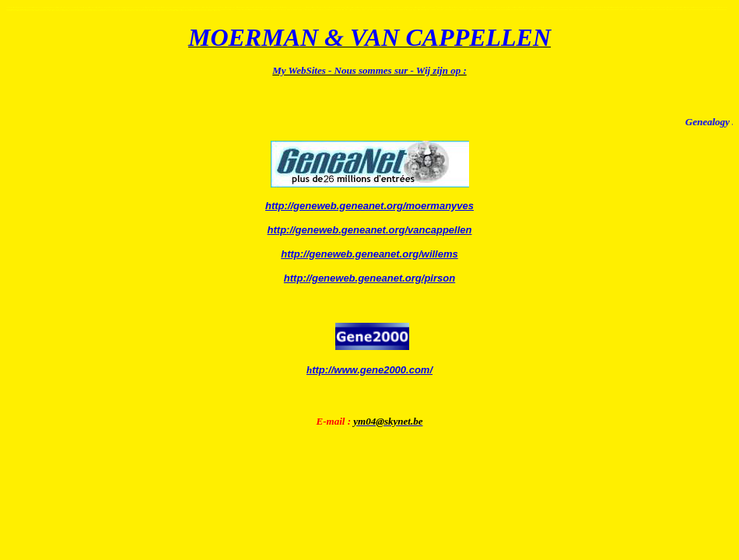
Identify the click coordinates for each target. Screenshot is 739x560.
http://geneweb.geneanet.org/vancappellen (370, 230)
